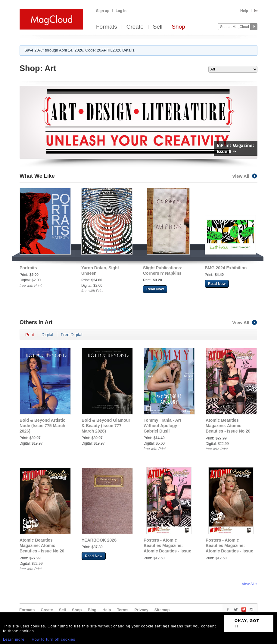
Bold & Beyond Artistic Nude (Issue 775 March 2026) (42, 426)
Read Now (155, 289)
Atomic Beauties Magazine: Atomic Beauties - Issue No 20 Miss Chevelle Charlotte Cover (43, 551)
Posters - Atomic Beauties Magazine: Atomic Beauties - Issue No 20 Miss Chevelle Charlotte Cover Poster (229, 551)
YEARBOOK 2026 (99, 540)
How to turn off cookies (53, 639)
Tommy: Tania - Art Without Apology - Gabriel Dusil (162, 426)
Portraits (28, 268)
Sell (158, 27)
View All (245, 176)
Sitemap (162, 610)
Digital (47, 335)
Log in (121, 11)
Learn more (14, 639)
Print (30, 335)
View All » (250, 584)
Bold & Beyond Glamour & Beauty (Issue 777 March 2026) (106, 426)
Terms (123, 610)
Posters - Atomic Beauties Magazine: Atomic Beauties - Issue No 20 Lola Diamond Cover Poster (167, 551)
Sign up (103, 11)
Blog (92, 610)
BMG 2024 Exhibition (226, 268)
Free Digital (72, 335)
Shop (178, 27)
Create (135, 27)
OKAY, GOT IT (247, 623)
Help (244, 11)
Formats (107, 27)
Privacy (142, 610)
